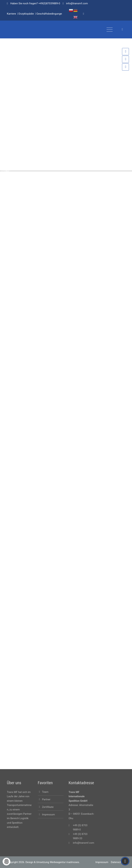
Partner (46, 799)
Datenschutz (118, 862)
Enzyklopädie (26, 14)
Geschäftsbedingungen (50, 14)
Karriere (11, 14)
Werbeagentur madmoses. (65, 862)
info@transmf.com (84, 843)
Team (45, 792)
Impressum (49, 815)
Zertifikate (48, 807)
